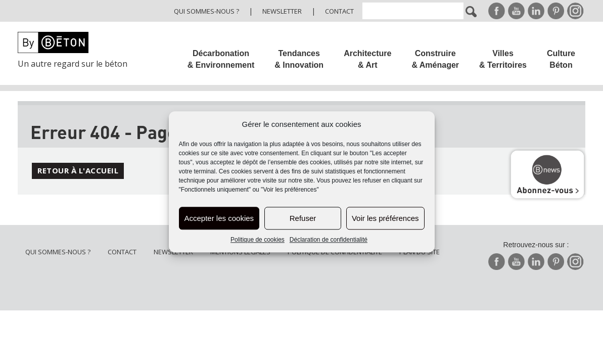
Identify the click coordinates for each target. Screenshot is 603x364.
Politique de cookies (258, 240)
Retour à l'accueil (78, 170)
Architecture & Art (367, 59)
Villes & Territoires (503, 59)
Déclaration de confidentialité (329, 240)
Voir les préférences (385, 218)
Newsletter (282, 11)
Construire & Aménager (435, 59)
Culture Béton (561, 59)
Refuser (303, 218)
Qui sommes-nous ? (206, 11)
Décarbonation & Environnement (221, 59)
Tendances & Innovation (299, 59)
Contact (339, 11)
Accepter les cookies (219, 218)
